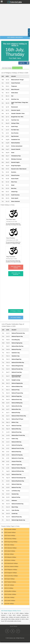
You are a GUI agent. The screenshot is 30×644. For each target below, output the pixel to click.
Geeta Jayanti (15, 198)
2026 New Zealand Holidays (11, 566)
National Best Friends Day (18, 435)
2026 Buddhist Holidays (10, 591)
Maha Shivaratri (15, 89)
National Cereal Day (17, 372)
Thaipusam (14, 86)
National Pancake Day (17, 369)
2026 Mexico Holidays (10, 560)
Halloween (14, 500)
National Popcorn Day (17, 336)
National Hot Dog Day (17, 455)
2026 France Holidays (10, 536)
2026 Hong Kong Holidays (11, 542)
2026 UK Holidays (9, 588)
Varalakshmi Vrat (15, 140)
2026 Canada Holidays (10, 532)
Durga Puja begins (16, 166)
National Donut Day (17, 432)
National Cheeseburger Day (19, 478)
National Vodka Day (17, 484)
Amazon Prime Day (17, 461)
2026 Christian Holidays (10, 594)
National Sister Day (17, 474)
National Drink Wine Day (18, 362)
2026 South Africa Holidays (11, 576)
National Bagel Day (17, 359)
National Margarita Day (17, 366)
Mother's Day (15, 422)
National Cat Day (16, 497)
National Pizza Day (16, 349)
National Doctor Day (17, 400)
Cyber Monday (15, 510)
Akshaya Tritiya (15, 123)
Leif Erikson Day (16, 491)
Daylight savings (16, 380)
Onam (13, 153)
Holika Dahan (15, 93)
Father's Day (15, 439)
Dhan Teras (14, 182)
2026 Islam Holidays (9, 597)
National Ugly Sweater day (18, 520)
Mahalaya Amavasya (16, 159)
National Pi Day (16, 390)
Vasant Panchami (16, 83)
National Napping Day (17, 383)
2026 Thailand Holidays (10, 582)
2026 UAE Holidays (9, 585)
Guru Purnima (15, 133)
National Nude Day (16, 452)
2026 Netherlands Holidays (11, 563)
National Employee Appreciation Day (16, 376)
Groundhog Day (16, 340)
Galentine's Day (16, 353)
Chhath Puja (14, 192)
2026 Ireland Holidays (10, 551)
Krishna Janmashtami (17, 146)
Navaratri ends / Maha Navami (19, 169)
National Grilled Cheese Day (19, 416)
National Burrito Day (17, 406)
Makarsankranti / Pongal (17, 80)
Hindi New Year (15, 99)
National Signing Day (17, 343)
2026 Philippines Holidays (11, 570)
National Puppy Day (17, 396)
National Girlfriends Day (18, 471)
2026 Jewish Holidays (10, 601)
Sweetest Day (15, 494)
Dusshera (14, 172)
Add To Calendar (22, 63)
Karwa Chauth (15, 179)
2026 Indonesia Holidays (10, 548)
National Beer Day (16, 409)
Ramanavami (14, 107)
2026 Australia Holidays (10, 529)
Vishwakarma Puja (16, 156)
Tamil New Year (15, 120)
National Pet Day (16, 413)
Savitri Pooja (14, 126)
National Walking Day (17, 403)
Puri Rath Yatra (15, 130)
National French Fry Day (18, 448)
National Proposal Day (17, 393)
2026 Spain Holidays (9, 579)
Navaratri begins (15, 162)
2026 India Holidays (9, 545)
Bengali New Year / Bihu (17, 117)
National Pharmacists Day (18, 333)
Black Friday (15, 507)
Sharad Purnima (15, 175)
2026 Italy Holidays (9, 554)
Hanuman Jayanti (16, 110)
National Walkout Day (17, 386)
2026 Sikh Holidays (9, 604)
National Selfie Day (16, 442)
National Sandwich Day (18, 504)
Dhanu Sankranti (15, 201)
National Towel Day (17, 426)
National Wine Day (16, 429)
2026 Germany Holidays (10, 539)
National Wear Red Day (18, 346)
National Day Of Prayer (17, 419)
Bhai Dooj (14, 188)
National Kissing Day (17, 445)
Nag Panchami (15, 136)
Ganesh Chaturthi (16, 149)
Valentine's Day (16, 356)
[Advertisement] (15, 20)
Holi (12, 96)
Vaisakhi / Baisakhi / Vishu (18, 113)
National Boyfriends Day (18, 481)
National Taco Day (16, 487)
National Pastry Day (17, 517)
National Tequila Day (17, 465)
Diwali (13, 185)
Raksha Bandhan (16, 143)
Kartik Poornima (15, 195)
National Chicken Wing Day (19, 468)
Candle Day (15, 514)
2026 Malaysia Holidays (10, 557)
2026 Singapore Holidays (11, 573)
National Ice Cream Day (18, 458)
